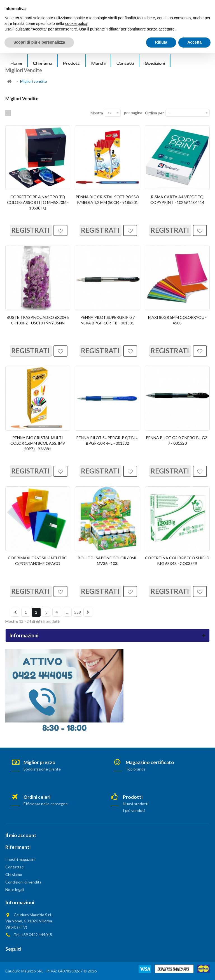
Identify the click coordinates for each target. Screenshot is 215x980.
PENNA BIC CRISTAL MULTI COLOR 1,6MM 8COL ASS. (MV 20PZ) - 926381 (38, 443)
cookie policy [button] (76, 950)
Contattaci (15, 867)
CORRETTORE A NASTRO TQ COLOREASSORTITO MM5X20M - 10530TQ (38, 202)
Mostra (97, 113)
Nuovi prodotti (136, 804)
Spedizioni (155, 63)
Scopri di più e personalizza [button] (39, 969)
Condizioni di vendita (23, 882)
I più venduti (134, 810)
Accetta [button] (194, 969)
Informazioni (24, 635)
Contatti (125, 63)
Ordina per (154, 113)
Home (16, 63)
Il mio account (21, 835)
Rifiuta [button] (161, 969)
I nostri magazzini (20, 859)
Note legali (15, 890)
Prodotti (72, 63)
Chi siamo (43, 63)
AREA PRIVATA (179, 6)
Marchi (98, 63)
